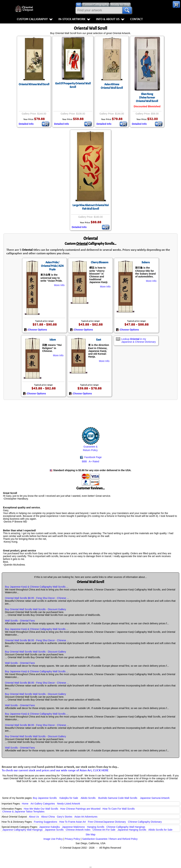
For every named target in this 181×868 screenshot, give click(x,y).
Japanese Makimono (73, 827)
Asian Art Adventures (86, 817)
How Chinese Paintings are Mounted (80, 809)
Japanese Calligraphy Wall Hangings (22, 830)
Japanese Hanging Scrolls (132, 830)
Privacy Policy (72, 839)
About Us (34, 817)
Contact (136, 19)
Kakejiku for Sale (69, 798)
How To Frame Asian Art (72, 822)
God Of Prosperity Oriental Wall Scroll (73, 85)
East (99, 340)
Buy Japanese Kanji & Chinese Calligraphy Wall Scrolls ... (37, 587)
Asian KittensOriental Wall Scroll (112, 86)
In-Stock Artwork (74, 19)
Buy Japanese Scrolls (45, 798)
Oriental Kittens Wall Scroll (34, 84)
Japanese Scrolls (54, 830)
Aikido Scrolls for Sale (160, 830)
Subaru (146, 262)
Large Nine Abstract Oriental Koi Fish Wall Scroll (91, 207)
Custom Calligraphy (35, 19)
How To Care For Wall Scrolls (119, 809)
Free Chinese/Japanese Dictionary (107, 822)
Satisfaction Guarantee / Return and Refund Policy (110, 839)
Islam (53, 340)
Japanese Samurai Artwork (155, 798)
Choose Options (36, 330)
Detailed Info (26, 124)
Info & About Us (110, 19)
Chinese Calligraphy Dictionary (145, 822)
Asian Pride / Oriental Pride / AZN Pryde (52, 266)
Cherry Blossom (100, 262)
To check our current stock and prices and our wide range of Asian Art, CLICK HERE (55, 770)
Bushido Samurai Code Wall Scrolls (118, 798)
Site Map (90, 834)
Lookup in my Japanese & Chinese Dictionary (138, 340)
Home (25, 804)
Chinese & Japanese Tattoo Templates (23, 812)
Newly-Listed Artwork (68, 804)
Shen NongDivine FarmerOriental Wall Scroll (147, 98)
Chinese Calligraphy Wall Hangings (126, 827)
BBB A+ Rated (90, 461)
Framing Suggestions (45, 822)
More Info (59, 285)
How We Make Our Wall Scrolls (41, 809)
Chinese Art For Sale (104, 830)
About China (48, 817)
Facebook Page (91, 457)
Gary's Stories (65, 817)
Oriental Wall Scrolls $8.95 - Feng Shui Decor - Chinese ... (37, 598)
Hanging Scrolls (96, 827)
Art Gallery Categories (43, 804)
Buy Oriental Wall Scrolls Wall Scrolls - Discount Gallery (35, 609)
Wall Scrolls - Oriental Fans (20, 621)
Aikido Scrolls (88, 798)
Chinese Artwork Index (78, 830)
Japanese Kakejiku (50, 827)
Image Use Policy (53, 839)
